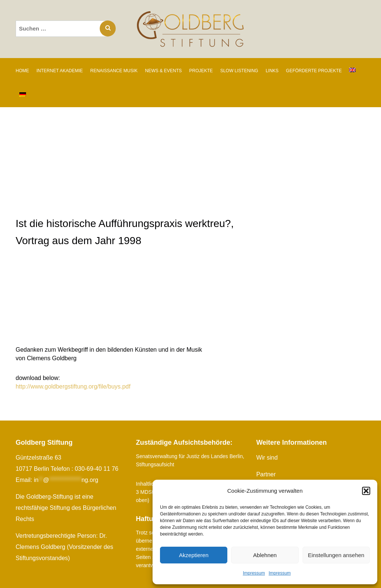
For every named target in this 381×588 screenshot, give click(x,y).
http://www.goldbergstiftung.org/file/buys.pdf (73, 386)
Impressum (254, 573)
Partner (266, 474)
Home (22, 71)
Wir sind (267, 458)
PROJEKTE (201, 71)
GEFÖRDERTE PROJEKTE (314, 71)
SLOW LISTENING (239, 71)
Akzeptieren (194, 555)
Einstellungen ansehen (336, 555)
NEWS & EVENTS (164, 71)
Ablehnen (265, 555)
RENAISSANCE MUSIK (114, 71)
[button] (366, 491)
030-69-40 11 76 (97, 469)
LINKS (272, 71)
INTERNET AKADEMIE (60, 71)
